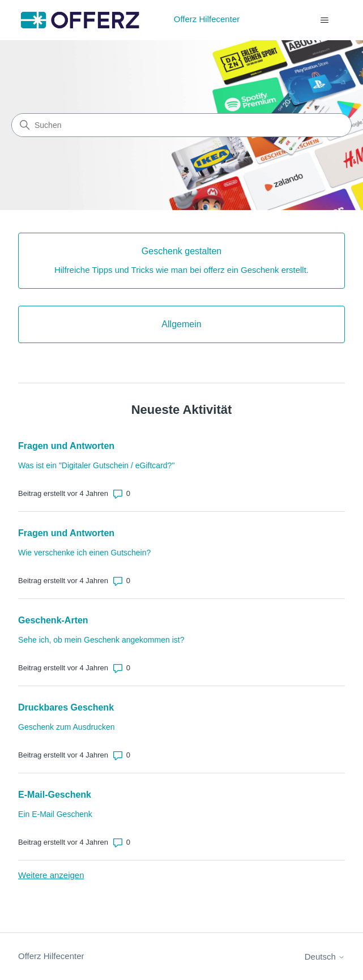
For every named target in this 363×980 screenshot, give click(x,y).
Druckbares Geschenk (66, 707)
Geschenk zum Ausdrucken (66, 727)
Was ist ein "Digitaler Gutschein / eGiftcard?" (96, 465)
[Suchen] (181, 125)
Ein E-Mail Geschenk (55, 814)
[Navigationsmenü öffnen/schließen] (325, 20)
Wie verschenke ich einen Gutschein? (84, 553)
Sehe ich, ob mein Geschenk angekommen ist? (101, 640)
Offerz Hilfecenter (51, 956)
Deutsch (325, 957)
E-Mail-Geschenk (55, 795)
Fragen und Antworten (66, 446)
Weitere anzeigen (51, 875)
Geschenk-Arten (53, 620)
